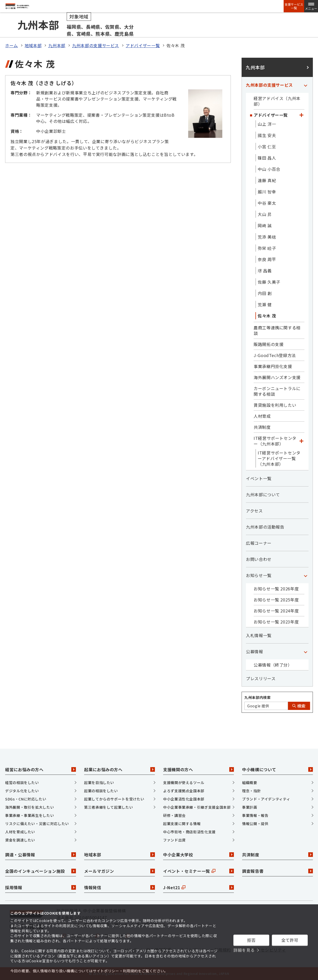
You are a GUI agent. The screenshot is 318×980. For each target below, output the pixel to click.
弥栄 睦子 (267, 248)
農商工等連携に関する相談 (277, 330)
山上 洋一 (267, 124)
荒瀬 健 (265, 304)
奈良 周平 (267, 259)
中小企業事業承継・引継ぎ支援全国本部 (197, 807)
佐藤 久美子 (269, 282)
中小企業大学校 (198, 855)
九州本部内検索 (257, 697)
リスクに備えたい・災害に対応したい (37, 824)
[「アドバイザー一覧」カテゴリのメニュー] (301, 115)
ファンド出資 (174, 840)
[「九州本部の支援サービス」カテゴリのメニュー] (305, 85)
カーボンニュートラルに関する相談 (277, 391)
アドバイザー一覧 (143, 45)
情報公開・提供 (255, 824)
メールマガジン (120, 871)
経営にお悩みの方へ (41, 769)
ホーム (12, 45)
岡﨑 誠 (265, 225)
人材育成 (262, 416)
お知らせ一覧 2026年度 (276, 589)
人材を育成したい (20, 832)
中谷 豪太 (267, 203)
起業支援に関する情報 (182, 824)
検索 (299, 706)
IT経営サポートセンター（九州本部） (275, 441)
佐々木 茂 (267, 316)
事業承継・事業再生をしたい (29, 815)
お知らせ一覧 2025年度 (276, 600)
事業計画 (250, 807)
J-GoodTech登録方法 (275, 355)
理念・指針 (251, 791)
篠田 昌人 (267, 158)
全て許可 (290, 940)
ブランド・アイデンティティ (266, 799)
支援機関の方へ (198, 769)
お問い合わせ (259, 559)
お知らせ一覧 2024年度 (276, 611)
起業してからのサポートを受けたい (114, 799)
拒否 (251, 940)
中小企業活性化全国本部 (184, 799)
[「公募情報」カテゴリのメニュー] (305, 651)
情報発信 (120, 887)
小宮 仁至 (267, 146)
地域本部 (33, 45)
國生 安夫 (267, 135)
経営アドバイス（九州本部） (277, 101)
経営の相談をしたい (22, 783)
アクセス (254, 511)
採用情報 (41, 887)
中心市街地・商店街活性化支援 (189, 832)
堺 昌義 (265, 271)
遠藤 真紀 (267, 180)
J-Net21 (198, 887)
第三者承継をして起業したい (108, 807)
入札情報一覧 (259, 635)
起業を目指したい (99, 783)
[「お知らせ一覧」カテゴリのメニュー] (305, 575)
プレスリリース (261, 678)
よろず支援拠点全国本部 (184, 791)
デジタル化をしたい (22, 791)
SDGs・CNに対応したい (26, 799)
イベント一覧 (259, 478)
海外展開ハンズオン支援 (277, 377)
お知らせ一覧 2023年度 (276, 622)
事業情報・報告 (255, 815)
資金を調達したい (20, 840)
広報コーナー (259, 543)
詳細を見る (244, 950)
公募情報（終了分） (273, 665)
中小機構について (277, 769)
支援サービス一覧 (294, 6)
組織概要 (250, 783)
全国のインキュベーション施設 (41, 871)
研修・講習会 (174, 815)
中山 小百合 (269, 169)
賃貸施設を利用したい (275, 405)
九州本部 (57, 45)
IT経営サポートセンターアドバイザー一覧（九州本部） (279, 458)
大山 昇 (265, 214)
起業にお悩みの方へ (120, 769)
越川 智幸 (267, 192)
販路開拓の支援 (269, 344)
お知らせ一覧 (259, 575)
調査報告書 (277, 871)
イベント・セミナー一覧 (198, 871)
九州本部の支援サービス (96, 45)
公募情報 (255, 651)
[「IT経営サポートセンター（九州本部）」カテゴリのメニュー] (301, 441)
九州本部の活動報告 (265, 527)
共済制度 (262, 427)
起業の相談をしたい (101, 791)
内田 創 (265, 293)
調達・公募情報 (41, 855)
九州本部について (263, 494)
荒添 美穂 (267, 237)
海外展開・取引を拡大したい (29, 807)
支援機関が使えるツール (184, 783)
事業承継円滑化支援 (273, 366)
